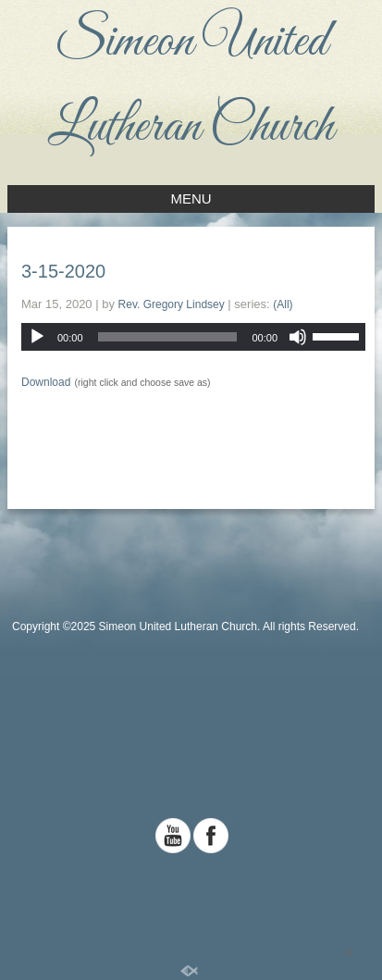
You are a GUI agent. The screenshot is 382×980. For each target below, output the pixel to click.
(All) (283, 304)
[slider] (168, 337)
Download (46, 382)
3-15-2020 (63, 271)
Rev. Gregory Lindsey (172, 304)
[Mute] (298, 337)
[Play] (37, 337)
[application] (193, 337)
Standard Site (191, 927)
